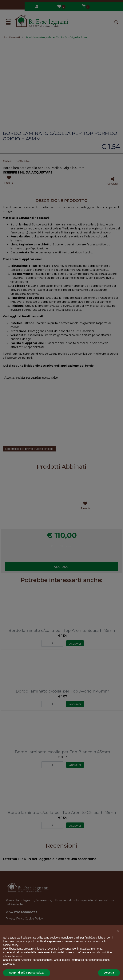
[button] (118, 931)
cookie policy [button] (11, 945)
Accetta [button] (109, 973)
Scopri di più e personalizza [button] (27, 973)
